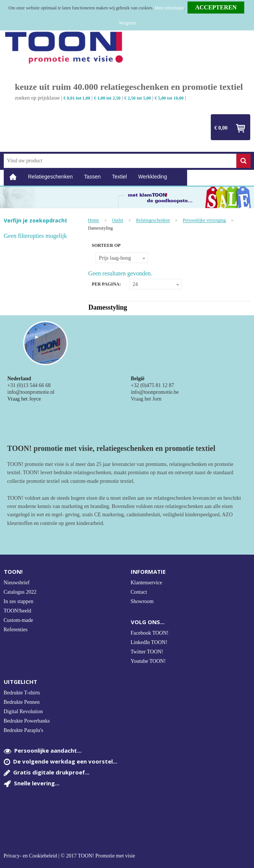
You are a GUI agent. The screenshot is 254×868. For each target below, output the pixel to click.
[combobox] (120, 161)
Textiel (119, 177)
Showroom (142, 601)
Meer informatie (169, 8)
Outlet (118, 220)
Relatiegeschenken (51, 177)
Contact (139, 592)
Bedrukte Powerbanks (27, 721)
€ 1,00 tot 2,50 (107, 98)
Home (13, 177)
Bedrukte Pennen (22, 702)
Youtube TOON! (148, 661)
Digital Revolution (23, 711)
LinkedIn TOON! (149, 642)
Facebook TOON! (150, 633)
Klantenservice (147, 583)
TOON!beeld (18, 611)
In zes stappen (19, 601)
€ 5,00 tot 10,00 (169, 98)
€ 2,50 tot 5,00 (138, 98)
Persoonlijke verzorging (204, 220)
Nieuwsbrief (17, 583)
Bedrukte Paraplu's (24, 730)
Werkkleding (153, 177)
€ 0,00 (221, 128)
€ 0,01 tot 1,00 (77, 98)
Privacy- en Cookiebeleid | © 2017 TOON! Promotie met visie (70, 856)
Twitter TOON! (147, 652)
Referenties (16, 630)
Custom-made (19, 620)
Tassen (92, 177)
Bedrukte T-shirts (22, 693)
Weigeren (128, 23)
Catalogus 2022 (20, 592)
